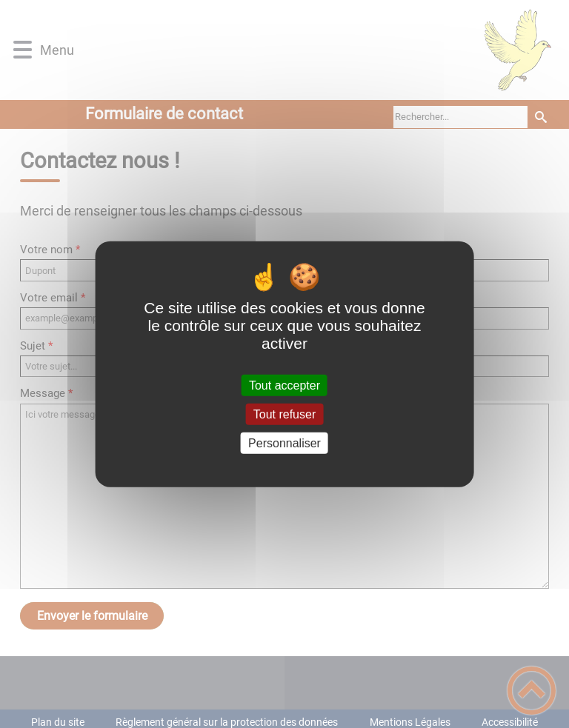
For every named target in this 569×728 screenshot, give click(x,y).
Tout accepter (284, 385)
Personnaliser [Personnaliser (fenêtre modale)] (284, 443)
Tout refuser (284, 414)
